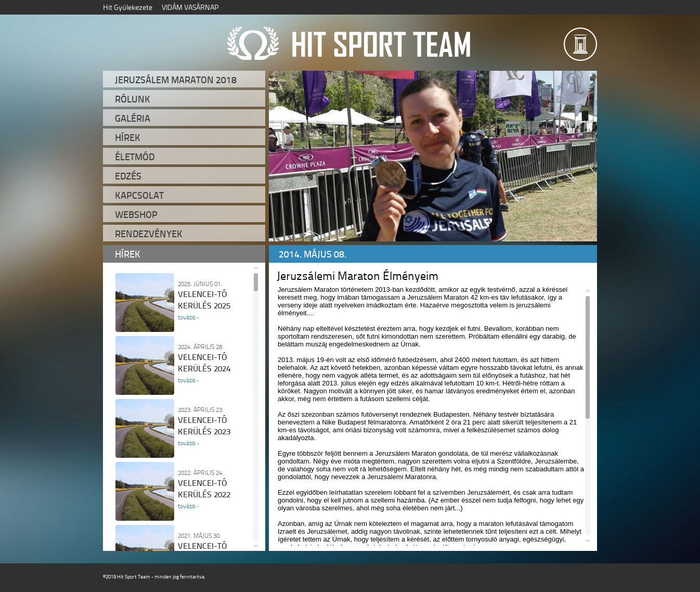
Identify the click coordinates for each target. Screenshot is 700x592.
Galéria (133, 118)
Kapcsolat (139, 195)
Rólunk (133, 99)
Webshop (136, 214)
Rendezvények (149, 234)
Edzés (128, 176)
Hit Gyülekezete (128, 7)
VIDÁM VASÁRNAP (190, 7)
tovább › (188, 317)
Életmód (135, 157)
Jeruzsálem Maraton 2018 (176, 80)
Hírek (128, 137)
